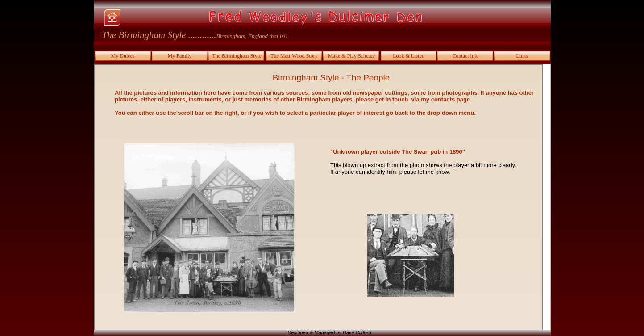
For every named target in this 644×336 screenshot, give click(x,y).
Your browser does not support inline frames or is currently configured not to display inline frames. (322, 197)
